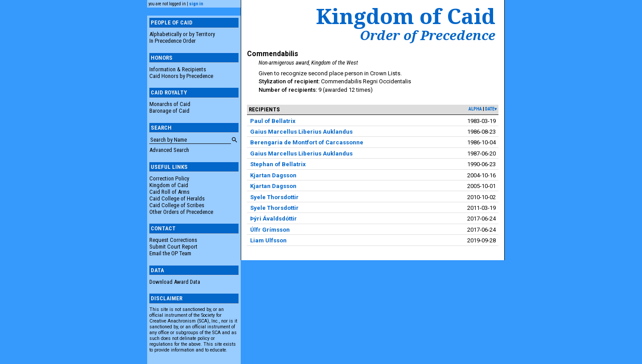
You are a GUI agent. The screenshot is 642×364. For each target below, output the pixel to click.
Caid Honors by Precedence (181, 76)
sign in (196, 4)
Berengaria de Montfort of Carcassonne (307, 142)
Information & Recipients (178, 69)
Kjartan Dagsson (273, 175)
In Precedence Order (173, 41)
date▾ (491, 109)
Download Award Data (175, 282)
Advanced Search (169, 150)
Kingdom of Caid (169, 185)
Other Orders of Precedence (181, 212)
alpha (475, 109)
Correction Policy (169, 178)
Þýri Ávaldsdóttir (274, 219)
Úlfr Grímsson (270, 230)
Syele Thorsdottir (274, 197)
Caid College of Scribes (177, 205)
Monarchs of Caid (170, 104)
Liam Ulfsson (268, 240)
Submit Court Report (173, 247)
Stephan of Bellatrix (278, 164)
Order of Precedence (428, 35)
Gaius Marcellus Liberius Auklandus (301, 132)
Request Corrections (173, 240)
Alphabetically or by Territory (182, 34)
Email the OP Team (170, 253)
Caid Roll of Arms (169, 192)
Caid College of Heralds (177, 198)
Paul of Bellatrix (273, 121)
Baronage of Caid (169, 111)
